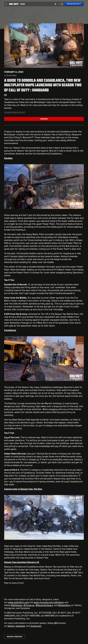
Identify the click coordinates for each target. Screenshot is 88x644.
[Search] (62, 4)
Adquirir (44, 119)
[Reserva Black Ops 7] (74, 4)
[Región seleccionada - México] (56, 4)
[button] (6, 4)
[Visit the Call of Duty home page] (14, 4)
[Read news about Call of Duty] (23, 4)
